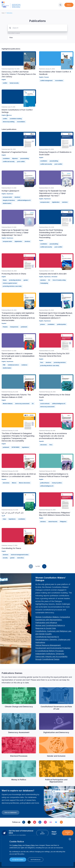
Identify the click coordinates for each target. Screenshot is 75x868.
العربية (3, 516)
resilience (24, 365)
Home (3, 13)
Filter (11, 38)
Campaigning (44, 283)
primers (43, 324)
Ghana (5, 280)
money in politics (57, 483)
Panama (5, 327)
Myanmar (15, 158)
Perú (42, 362)
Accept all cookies (18, 860)
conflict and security (9, 162)
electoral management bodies (20, 555)
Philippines (63, 522)
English (4, 80)
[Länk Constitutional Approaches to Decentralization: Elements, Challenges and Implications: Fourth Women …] (53, 640)
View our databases (11, 812)
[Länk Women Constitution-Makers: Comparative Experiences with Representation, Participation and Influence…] (53, 620)
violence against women (10, 283)
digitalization (56, 202)
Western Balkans (8, 404)
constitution (6, 158)
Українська (10, 194)
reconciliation (59, 81)
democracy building (9, 122)
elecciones (43, 445)
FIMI (4, 365)
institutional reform (13, 365)
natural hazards (53, 522)
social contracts (45, 404)
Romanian (54, 277)
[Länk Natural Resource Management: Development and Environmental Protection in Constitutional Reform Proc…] (53, 648)
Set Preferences (36, 860)
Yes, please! (42, 833)
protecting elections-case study (12, 286)
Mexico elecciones (25, 483)
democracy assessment (22, 404)
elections (17, 197)
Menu (69, 5)
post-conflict (21, 162)
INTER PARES (16, 447)
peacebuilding (25, 158)
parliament (24, 327)
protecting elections (15, 280)
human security (14, 83)
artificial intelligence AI (24, 200)
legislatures (25, 447)
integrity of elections (9, 200)
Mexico (14, 483)
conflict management (46, 81)
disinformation (7, 203)
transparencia (14, 327)
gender (26, 280)
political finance (45, 483)
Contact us (68, 833)
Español (4, 323)
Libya (4, 519)
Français (46, 77)
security (5, 558)
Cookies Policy (17, 845)
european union (7, 197)
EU (49, 280)
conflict (5, 83)
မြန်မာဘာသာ (9, 115)
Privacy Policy (30, 845)
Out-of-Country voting (59, 280)
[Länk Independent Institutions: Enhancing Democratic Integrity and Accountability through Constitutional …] (51, 657)
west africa (20, 558)
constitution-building (16, 119)
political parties (61, 324)
